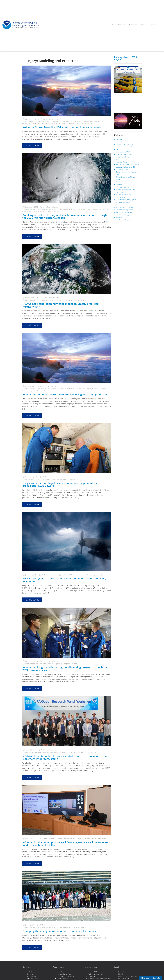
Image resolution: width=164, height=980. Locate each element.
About (143, 25)
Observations (72, 124)
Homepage (30, 974)
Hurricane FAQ (31, 976)
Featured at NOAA (59, 121)
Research (122, 25)
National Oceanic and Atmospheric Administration (67, 975)
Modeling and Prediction (59, 124)
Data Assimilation (31, 121)
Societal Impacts (121, 215)
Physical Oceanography (85, 124)
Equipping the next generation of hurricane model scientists (59, 931)
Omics (118, 185)
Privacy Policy (123, 972)
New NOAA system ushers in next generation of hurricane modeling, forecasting (64, 580)
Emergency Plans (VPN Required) (99, 978)
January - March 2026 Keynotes (126, 58)
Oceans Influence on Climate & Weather (45, 211)
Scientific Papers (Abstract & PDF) (127, 210)
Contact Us (30, 972)
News (114, 25)
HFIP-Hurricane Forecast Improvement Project (81, 121)
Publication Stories (122, 195)
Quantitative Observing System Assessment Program (126, 201)
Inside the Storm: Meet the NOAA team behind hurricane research (63, 127)
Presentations (76, 752)
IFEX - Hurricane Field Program (40, 124)
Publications (120, 197)
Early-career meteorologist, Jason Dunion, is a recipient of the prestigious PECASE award (60, 484)
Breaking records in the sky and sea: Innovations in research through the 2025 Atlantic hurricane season (65, 216)
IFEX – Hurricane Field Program (126, 164)
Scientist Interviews (122, 212)
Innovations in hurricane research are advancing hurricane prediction (65, 394)
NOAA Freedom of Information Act (130, 976)
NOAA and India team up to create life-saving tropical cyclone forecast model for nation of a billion (65, 844)
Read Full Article (32, 146)
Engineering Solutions (123, 147)
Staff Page (119, 217)
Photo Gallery (120, 187)
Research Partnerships (40, 391)
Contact (152, 25)
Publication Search (33, 978)
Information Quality (125, 978)
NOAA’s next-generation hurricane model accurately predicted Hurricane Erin (61, 305)
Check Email (92, 976)
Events (27, 752)
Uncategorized (121, 220)
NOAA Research (62, 978)
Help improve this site (151, 978)
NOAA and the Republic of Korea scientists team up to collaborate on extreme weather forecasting (65, 757)
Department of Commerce (66, 972)
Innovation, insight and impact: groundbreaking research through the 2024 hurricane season (65, 669)
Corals (118, 139)
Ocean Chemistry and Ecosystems (127, 172)
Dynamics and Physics (45, 121)
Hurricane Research (64, 209)
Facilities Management (95, 974)
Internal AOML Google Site (97, 972)
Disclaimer (122, 974)
